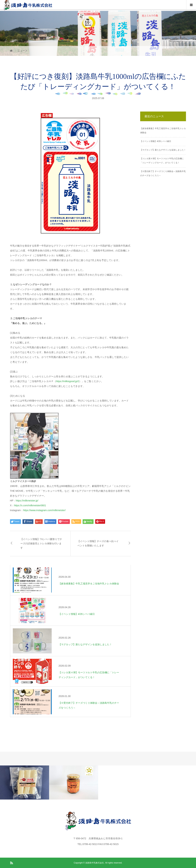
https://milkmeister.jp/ (27, 501)
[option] (25, 782)
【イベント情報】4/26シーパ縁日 (156, 141)
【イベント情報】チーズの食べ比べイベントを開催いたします (98, 543)
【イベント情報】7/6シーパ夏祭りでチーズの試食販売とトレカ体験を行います (41, 544)
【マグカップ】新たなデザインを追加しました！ (163, 150)
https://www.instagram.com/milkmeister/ (44, 510)
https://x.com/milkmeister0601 (30, 505)
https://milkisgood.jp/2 (68, 381)
